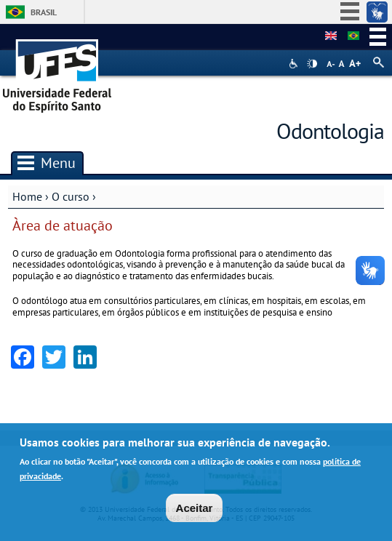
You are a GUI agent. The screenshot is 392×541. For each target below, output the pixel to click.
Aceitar (195, 509)
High (312, 64)
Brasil (44, 12)
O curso (71, 196)
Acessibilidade (295, 64)
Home (27, 196)
